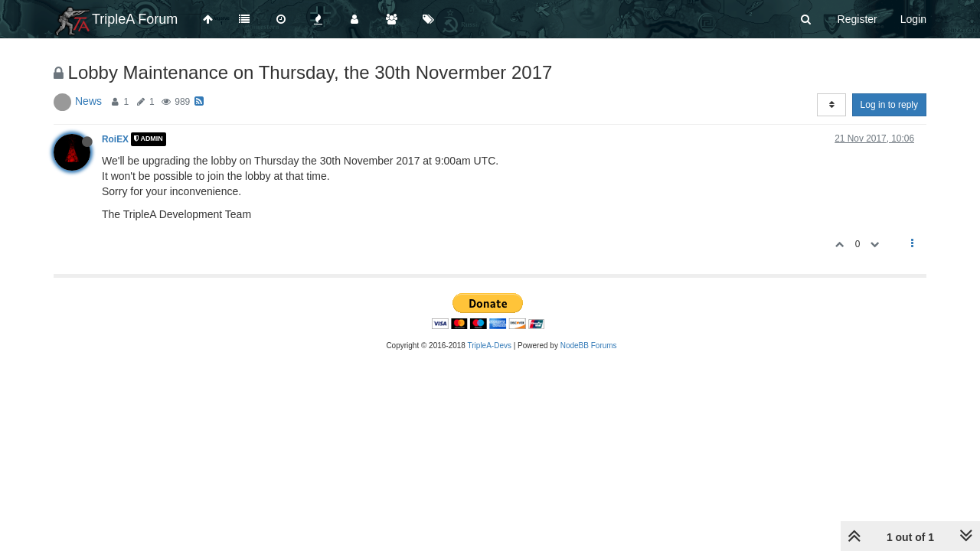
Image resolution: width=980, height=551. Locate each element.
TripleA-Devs (490, 346)
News (88, 101)
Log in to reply (889, 105)
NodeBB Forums (589, 346)
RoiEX (115, 139)
